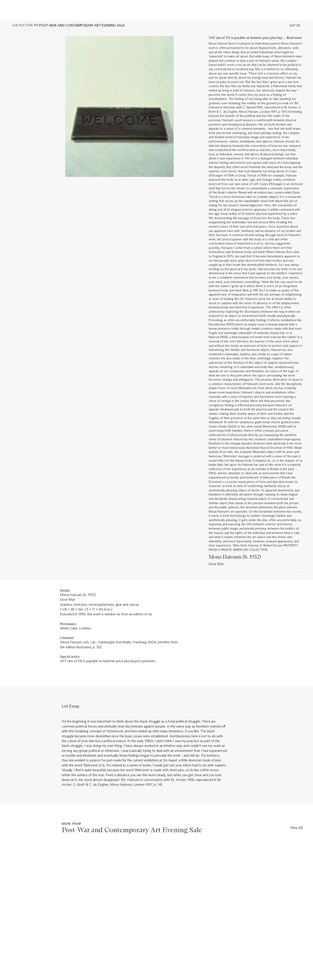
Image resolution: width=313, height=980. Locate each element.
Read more (294, 38)
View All (296, 828)
